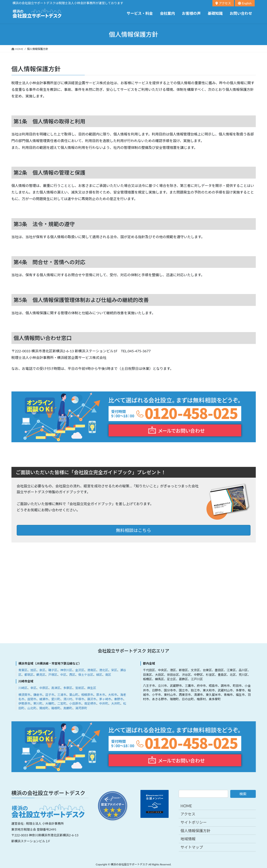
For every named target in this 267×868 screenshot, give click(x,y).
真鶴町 (68, 708)
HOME (186, 806)
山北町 (32, 708)
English (245, 3)
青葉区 (23, 670)
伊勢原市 (24, 704)
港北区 (104, 670)
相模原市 (87, 695)
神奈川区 (66, 670)
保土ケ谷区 (86, 675)
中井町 (104, 704)
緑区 (99, 675)
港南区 (92, 670)
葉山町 (74, 695)
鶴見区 (41, 675)
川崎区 (23, 688)
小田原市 (75, 704)
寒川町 (38, 704)
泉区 (42, 670)
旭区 (33, 670)
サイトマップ (192, 847)
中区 (63, 675)
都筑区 (29, 675)
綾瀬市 (44, 699)
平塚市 (80, 699)
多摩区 (68, 688)
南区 (108, 675)
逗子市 (50, 695)
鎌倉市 (38, 695)
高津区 (56, 688)
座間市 (32, 699)
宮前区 (80, 688)
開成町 (44, 708)
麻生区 (92, 688)
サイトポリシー (194, 822)
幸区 (33, 688)
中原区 (44, 688)
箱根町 (56, 708)
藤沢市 (92, 699)
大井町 (116, 704)
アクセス (223, 3)
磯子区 (53, 670)
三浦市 (62, 695)
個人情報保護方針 (195, 831)
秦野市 (119, 699)
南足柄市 (90, 704)
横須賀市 (24, 695)
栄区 (114, 670)
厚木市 (101, 695)
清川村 (68, 699)
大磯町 (50, 704)
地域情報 (188, 839)
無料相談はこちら (134, 530)
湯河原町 (81, 708)
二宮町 (62, 704)
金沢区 (80, 670)
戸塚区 (53, 675)
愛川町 (56, 699)
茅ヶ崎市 (105, 699)
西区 (72, 675)
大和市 (113, 695)
